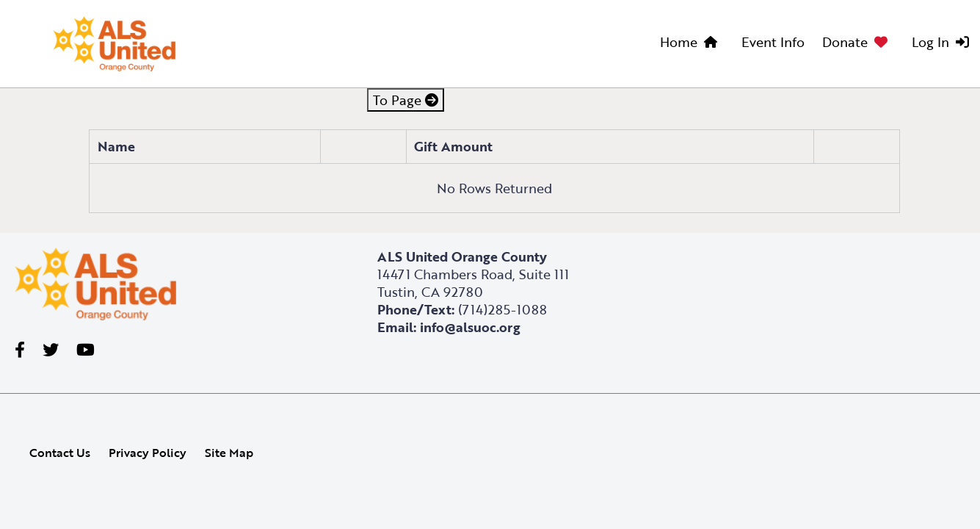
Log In (930, 42)
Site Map (229, 453)
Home (679, 42)
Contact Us (60, 453)
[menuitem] (692, 44)
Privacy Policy (148, 453)
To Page (406, 100)
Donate (845, 42)
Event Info (773, 42)
